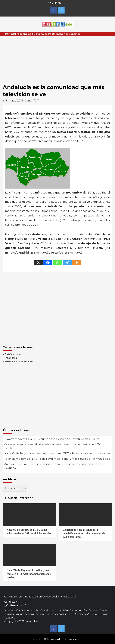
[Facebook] (48, 263)
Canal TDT (32, 101)
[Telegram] (67, 263)
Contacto (10, 602)
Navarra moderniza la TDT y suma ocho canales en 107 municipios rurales (52, 439)
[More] (77, 263)
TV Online (54, 34)
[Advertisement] (57, 58)
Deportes (74, 34)
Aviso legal (69, 597)
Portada (10, 34)
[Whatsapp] (57, 263)
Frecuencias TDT (26, 34)
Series (64, 34)
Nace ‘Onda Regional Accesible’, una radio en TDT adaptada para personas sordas (57, 453)
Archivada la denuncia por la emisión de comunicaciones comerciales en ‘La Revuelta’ (54, 466)
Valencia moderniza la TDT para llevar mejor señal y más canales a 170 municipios (57, 459)
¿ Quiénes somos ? (15, 605)
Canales (42, 34)
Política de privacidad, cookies (43, 597)
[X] (38, 263)
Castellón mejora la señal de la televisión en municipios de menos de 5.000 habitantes (53, 446)
